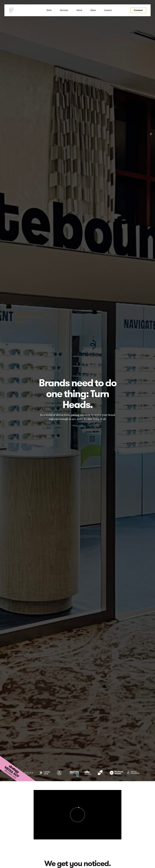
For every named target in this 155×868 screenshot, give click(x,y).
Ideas (93, 10)
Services (64, 10)
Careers (108, 10)
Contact (138, 10)
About (79, 10)
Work (49, 10)
